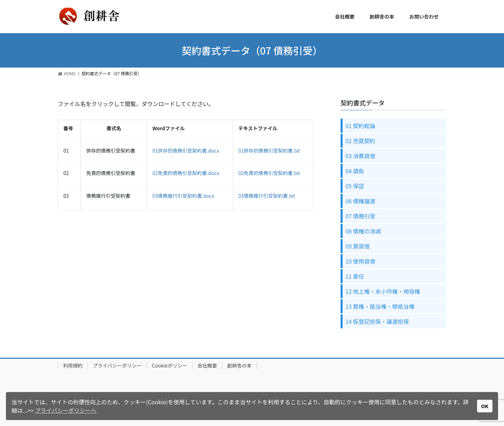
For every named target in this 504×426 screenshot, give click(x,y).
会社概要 (207, 365)
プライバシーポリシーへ (66, 410)
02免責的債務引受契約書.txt (269, 173)
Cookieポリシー (170, 365)
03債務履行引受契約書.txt (267, 196)
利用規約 (73, 365)
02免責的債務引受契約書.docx (186, 173)
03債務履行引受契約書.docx (183, 196)
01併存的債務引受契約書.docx (186, 151)
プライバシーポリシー (117, 365)
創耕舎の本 (239, 365)
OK (485, 406)
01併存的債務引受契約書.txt (269, 151)
